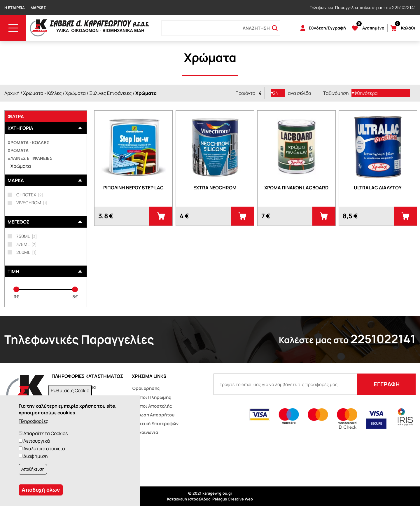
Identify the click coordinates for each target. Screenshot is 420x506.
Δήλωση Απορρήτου (153, 415)
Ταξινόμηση (336, 93)
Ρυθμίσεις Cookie (70, 390)
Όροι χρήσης (146, 388)
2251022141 (404, 7)
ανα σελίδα (300, 93)
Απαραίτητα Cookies (45, 433)
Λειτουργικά (36, 441)
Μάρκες (38, 8)
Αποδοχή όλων (41, 490)
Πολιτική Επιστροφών (155, 424)
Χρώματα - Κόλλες (42, 93)
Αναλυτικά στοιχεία (44, 449)
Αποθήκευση (33, 469)
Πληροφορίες (34, 421)
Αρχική (12, 93)
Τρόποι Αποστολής (152, 406)
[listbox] (278, 93)
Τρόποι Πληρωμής (152, 397)
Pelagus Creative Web (233, 499)
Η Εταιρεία (15, 8)
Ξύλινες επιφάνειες (30, 158)
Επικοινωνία (145, 432)
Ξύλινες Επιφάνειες (111, 93)
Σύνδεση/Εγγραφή (327, 28)
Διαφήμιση (36, 456)
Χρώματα (76, 93)
